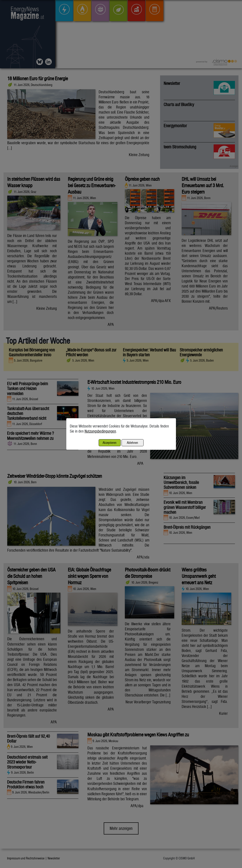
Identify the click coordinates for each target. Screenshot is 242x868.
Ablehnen (132, 443)
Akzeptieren (110, 443)
